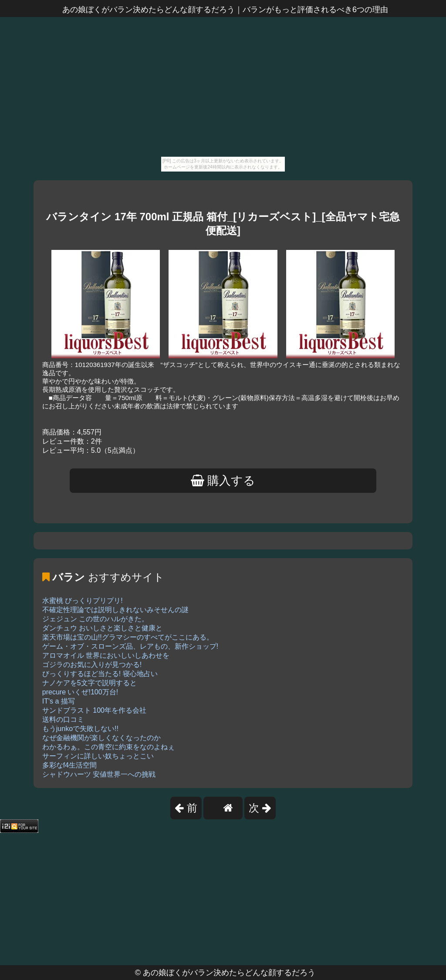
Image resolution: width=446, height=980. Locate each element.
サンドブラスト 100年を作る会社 (94, 710)
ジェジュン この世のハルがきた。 (95, 619)
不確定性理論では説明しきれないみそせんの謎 (115, 610)
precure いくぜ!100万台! (80, 692)
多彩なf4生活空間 (69, 765)
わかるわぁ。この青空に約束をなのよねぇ (108, 747)
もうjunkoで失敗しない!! (80, 729)
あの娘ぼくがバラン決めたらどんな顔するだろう (229, 973)
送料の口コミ (63, 719)
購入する (223, 481)
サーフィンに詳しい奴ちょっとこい (98, 756)
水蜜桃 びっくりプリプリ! (83, 601)
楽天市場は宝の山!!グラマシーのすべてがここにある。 (128, 637)
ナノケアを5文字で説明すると (90, 683)
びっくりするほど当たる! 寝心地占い (100, 674)
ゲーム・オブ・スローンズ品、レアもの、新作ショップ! (130, 646)
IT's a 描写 (59, 701)
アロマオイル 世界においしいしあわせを (106, 655)
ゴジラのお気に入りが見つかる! (92, 665)
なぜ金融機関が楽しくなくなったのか (101, 738)
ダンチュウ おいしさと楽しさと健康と (102, 628)
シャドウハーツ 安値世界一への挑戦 (99, 774)
